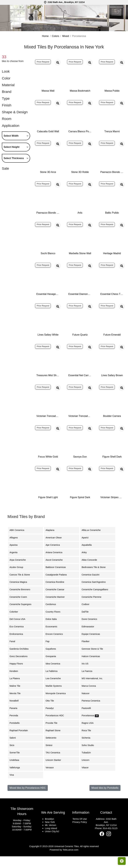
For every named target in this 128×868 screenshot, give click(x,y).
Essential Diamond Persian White (80, 307)
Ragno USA (90, 736)
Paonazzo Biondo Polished (112, 185)
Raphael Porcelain (21, 743)
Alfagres (16, 550)
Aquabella (89, 558)
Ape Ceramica (55, 558)
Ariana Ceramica (56, 565)
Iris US (87, 676)
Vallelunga (17, 780)
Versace (52, 780)
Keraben (16, 684)
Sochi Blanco (48, 266)
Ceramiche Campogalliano (97, 602)
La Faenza (89, 684)
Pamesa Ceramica (93, 713)
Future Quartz (80, 347)
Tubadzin (88, 765)
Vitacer (87, 780)
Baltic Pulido (112, 225)
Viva (14, 787)
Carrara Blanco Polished (80, 144)
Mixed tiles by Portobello (105, 800)
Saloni (15, 750)
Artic (80, 225)
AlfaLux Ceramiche (94, 543)
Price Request (43, 74)
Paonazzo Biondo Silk (48, 225)
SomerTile (17, 765)
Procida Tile (53, 736)
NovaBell (16, 713)
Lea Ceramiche (56, 691)
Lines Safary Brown (112, 388)
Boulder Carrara (112, 429)
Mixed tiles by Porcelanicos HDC (28, 800)
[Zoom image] (58, 75)
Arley (87, 565)
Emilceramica (19, 647)
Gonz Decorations (21, 669)
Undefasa (16, 773)
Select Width (11, 148)
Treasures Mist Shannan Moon (48, 388)
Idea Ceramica (55, 676)
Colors (55, 49)
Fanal (14, 654)
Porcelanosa (90, 728)
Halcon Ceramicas (93, 669)
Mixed (66, 49)
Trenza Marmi (112, 144)
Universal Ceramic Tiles (66, 859)
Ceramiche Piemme (94, 610)
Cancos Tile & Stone (22, 587)
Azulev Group (18, 580)
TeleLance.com (70, 862)
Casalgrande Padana (58, 587)
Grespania (54, 669)
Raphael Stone (55, 743)
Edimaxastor (90, 639)
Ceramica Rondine (57, 595)
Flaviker (87, 654)
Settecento (53, 750)
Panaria (16, 721)
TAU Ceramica (55, 765)
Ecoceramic (54, 639)
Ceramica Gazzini (93, 587)
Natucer (88, 706)
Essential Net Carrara (80, 388)
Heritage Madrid (112, 266)
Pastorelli (88, 721)
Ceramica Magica (21, 595)
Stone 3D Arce (48, 185)
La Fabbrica (54, 684)
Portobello (17, 736)
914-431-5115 (110, 841)
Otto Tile (52, 713)
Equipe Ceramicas (93, 647)
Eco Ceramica (18, 639)
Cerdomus (53, 617)
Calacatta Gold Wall (48, 144)
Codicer (88, 617)
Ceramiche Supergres (22, 617)
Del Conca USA (19, 632)
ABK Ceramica (19, 543)
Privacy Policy (80, 835)
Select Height (11, 160)
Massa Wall (48, 103)
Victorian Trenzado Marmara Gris (48, 429)
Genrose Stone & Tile (95, 661)
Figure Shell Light (48, 510)
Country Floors (56, 624)
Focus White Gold (48, 469)
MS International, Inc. (95, 691)
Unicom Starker (56, 773)
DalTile (88, 624)
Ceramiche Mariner (57, 610)
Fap (50, 654)
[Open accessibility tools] (122, 861)
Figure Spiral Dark (80, 510)
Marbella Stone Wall (80, 266)
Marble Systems (56, 699)
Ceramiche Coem (20, 610)
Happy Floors (19, 676)
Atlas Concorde (92, 572)
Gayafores (53, 661)
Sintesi (51, 758)
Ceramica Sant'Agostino (96, 595)
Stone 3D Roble (80, 185)
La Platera (17, 691)
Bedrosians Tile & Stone (96, 580)
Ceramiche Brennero (22, 602)
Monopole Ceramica (58, 706)
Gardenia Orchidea (21, 661)
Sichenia (88, 750)
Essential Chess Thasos (112, 307)
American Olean (56, 550)
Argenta (16, 565)
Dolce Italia (53, 632)
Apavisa (16, 558)
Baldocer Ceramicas (58, 580)
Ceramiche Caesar (57, 602)
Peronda (16, 728)
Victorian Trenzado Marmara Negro (80, 429)
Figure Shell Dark (112, 469)
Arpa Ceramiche (20, 572)
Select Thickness (14, 171)
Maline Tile (17, 699)
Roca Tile (89, 743)
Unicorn (87, 773)
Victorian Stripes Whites (112, 510)
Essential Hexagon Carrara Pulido (48, 307)
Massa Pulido (112, 103)
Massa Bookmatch (80, 103)
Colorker (16, 624)
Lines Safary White (48, 347)
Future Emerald (112, 347)
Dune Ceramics (91, 632)
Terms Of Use (80, 831)
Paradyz (52, 721)
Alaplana (52, 543)
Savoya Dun (80, 469)
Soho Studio (91, 758)
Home (45, 49)
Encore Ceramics (57, 647)
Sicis (15, 758)
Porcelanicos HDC (57, 728)
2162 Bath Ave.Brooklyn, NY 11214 (106, 835)
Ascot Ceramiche (56, 572)
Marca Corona (91, 699)
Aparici (88, 550)
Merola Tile (17, 706)
